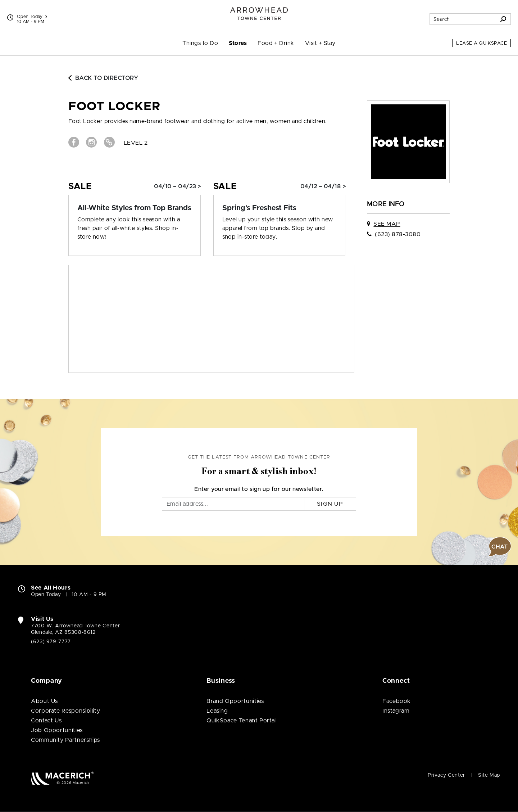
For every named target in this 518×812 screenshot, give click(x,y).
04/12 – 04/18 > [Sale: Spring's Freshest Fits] (323, 186)
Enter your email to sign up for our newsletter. (259, 489)
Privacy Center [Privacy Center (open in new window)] (446, 775)
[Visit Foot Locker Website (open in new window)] (109, 142)
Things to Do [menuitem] (200, 43)
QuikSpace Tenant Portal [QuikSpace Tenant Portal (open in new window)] (241, 721)
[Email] (233, 504)
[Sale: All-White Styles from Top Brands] (135, 208)
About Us (44, 701)
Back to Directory (103, 78)
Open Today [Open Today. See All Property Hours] (46, 595)
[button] (500, 547)
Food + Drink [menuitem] (276, 43)
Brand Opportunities (235, 701)
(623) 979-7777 (51, 642)
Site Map (489, 775)
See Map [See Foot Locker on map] (387, 224)
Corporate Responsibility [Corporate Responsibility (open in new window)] (65, 711)
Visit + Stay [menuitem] (320, 43)
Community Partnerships (65, 740)
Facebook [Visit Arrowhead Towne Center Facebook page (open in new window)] (397, 701)
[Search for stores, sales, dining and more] (463, 19)
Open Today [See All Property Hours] (32, 17)
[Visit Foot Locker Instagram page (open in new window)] (91, 142)
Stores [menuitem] (238, 43)
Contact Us (46, 721)
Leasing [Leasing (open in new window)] (217, 711)
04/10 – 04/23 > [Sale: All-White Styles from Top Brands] (177, 186)
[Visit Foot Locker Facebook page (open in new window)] (74, 142)
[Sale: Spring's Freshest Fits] (280, 208)
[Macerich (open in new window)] (62, 778)
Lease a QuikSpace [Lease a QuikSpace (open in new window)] (481, 43)
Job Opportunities (57, 730)
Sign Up (330, 504)
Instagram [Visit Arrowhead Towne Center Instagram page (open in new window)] (396, 711)
